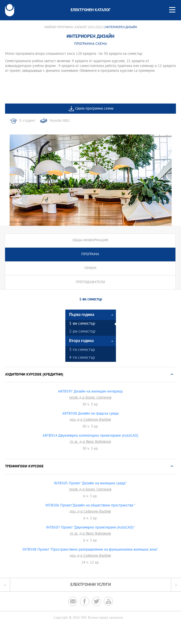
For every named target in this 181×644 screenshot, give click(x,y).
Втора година (81, 341)
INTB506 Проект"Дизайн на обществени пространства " (90, 506)
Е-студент (27, 121)
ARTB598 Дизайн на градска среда (90, 414)
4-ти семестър (82, 358)
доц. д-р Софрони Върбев (90, 420)
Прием (90, 268)
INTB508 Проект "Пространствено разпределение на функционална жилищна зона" (90, 550)
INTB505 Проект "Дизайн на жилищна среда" (90, 484)
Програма (90, 254)
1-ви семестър (82, 324)
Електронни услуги (91, 585)
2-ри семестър (82, 332)
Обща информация (90, 240)
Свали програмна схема (94, 109)
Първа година (82, 315)
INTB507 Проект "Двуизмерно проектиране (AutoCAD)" (90, 528)
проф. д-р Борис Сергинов (90, 398)
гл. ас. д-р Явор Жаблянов (90, 442)
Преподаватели (90, 282)
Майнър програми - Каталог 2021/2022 (74, 27)
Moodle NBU (60, 121)
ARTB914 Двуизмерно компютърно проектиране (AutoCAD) (90, 436)
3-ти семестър (82, 350)
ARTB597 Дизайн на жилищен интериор (90, 392)
